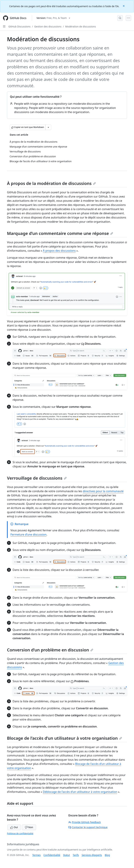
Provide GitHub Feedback (85, 822)
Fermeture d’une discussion (28, 535)
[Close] (124, 6)
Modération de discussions (81, 26)
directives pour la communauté (103, 491)
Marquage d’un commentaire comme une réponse (60, 233)
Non (29, 827)
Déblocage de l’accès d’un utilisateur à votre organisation (80, 792)
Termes (36, 855)
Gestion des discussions (48, 26)
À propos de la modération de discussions (51, 183)
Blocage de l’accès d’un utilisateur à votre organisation (64, 738)
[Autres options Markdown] (48, 127)
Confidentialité (52, 855)
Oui (14, 827)
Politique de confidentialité (20, 833)
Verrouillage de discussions (37, 478)
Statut (66, 855)
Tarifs (76, 855)
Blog (107, 855)
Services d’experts (92, 855)
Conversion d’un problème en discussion (50, 650)
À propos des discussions (59, 251)
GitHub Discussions (19, 26)
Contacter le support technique (88, 827)
